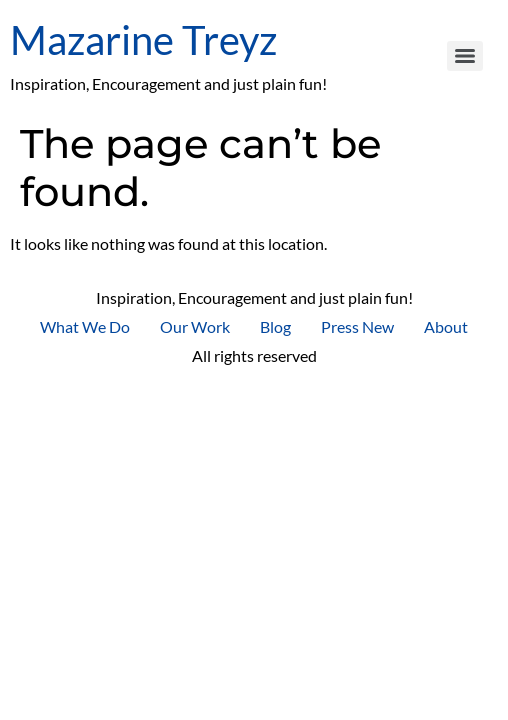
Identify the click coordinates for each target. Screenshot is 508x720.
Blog (275, 326)
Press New (357, 326)
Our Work (195, 326)
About (446, 326)
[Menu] (465, 56)
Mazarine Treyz (143, 40)
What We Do (85, 326)
